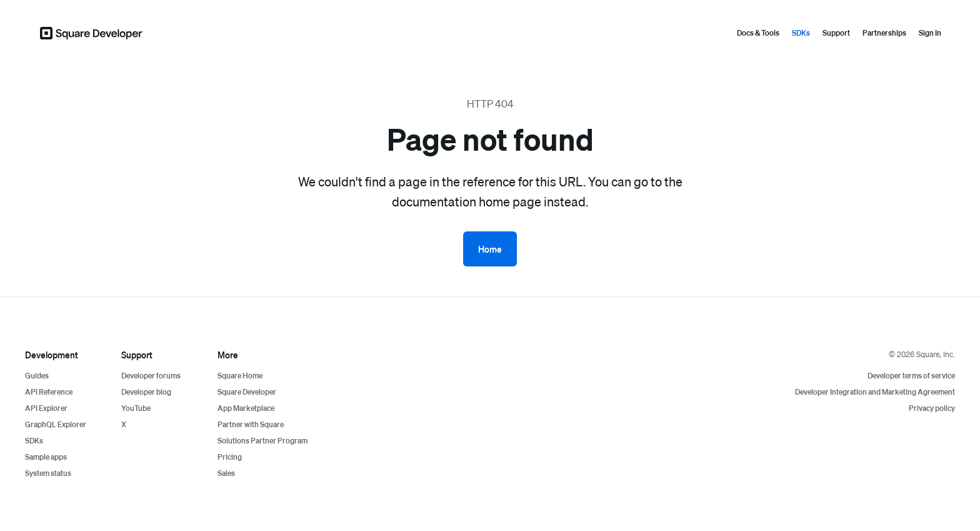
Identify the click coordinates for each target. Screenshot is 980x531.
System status (48, 473)
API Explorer (46, 408)
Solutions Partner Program (262, 441)
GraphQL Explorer (56, 424)
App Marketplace (246, 408)
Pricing (230, 457)
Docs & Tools (758, 33)
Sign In (930, 33)
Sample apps (46, 457)
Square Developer (247, 392)
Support (836, 33)
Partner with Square (251, 424)
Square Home (240, 376)
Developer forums (151, 376)
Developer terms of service (911, 376)
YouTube (136, 408)
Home (490, 249)
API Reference (49, 392)
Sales (226, 473)
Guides (37, 376)
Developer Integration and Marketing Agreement (875, 392)
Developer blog (146, 392)
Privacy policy (932, 408)
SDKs (801, 33)
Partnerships (884, 33)
